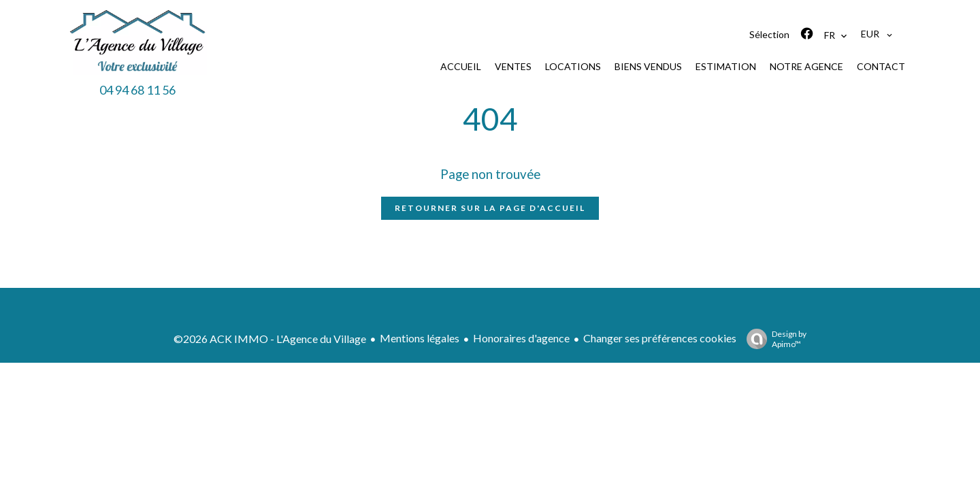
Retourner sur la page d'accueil (490, 208)
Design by (773, 339)
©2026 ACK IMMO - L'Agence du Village (270, 339)
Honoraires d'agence (521, 338)
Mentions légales (420, 338)
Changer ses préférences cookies (660, 338)
